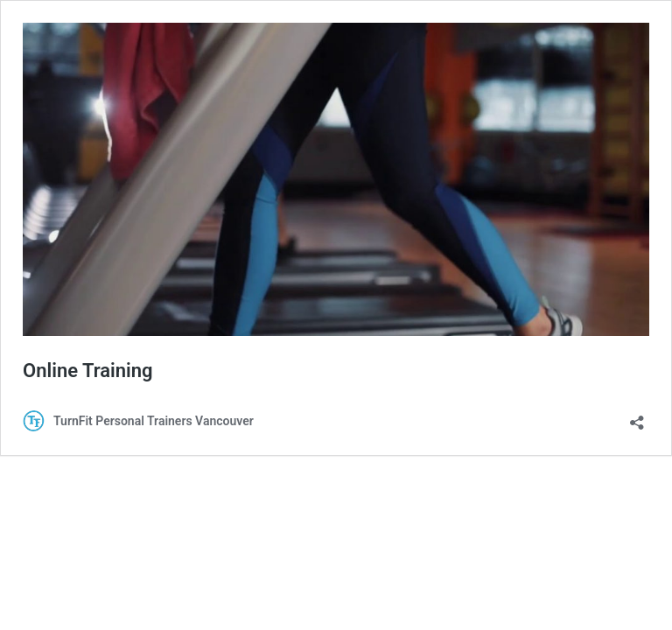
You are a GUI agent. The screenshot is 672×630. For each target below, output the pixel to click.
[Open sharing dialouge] (637, 417)
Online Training (88, 371)
